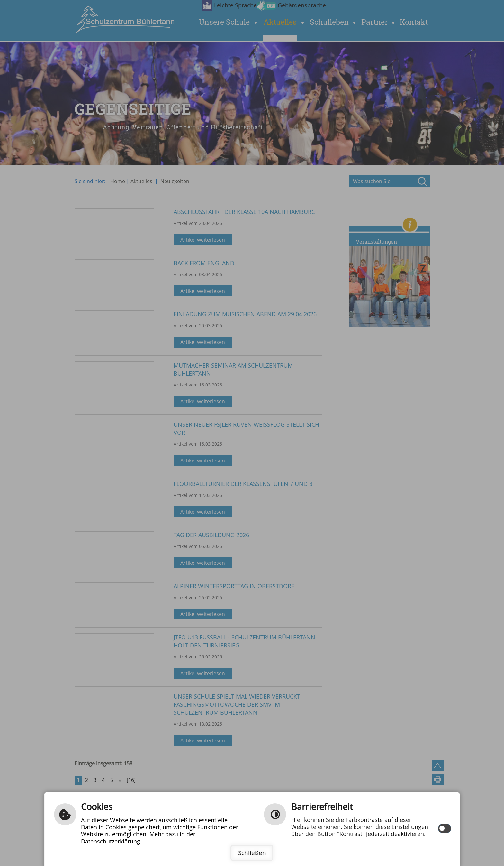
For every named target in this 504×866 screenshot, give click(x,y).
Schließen (252, 853)
